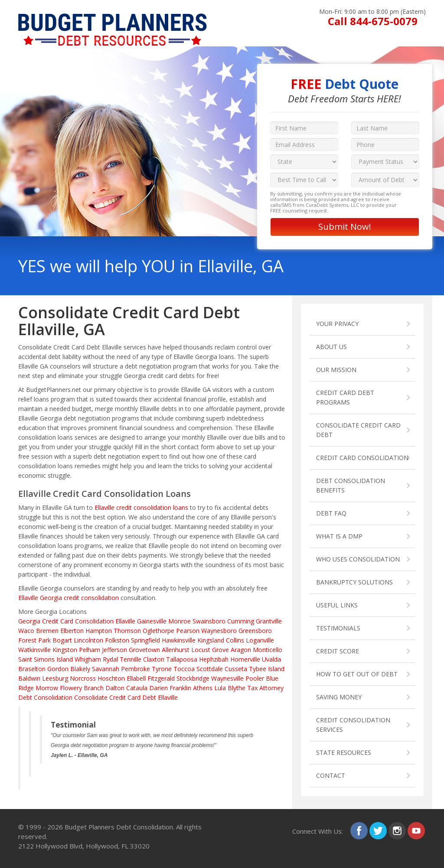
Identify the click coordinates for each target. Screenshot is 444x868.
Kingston (65, 650)
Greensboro (255, 631)
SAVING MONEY (339, 697)
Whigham (88, 659)
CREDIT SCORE (338, 651)
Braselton (32, 669)
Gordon (58, 669)
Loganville (260, 640)
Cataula (137, 688)
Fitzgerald (161, 678)
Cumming (241, 621)
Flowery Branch (82, 688)
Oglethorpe (158, 631)
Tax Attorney (265, 688)
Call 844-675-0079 (373, 21)
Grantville (269, 621)
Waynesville (227, 678)
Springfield (145, 640)
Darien (158, 688)
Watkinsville (34, 650)
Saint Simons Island (46, 659)
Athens (203, 688)
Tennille (131, 659)
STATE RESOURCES (344, 752)
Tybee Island (267, 669)
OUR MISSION (336, 370)
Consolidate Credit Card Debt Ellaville (126, 697)
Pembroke (135, 669)
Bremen (47, 631)
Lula (220, 688)
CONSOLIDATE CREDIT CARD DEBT (358, 430)
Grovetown (144, 650)
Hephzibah (214, 659)
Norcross (83, 678)
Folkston (117, 640)
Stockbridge (193, 678)
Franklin (180, 688)
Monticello (268, 650)
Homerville (245, 659)
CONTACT (331, 775)
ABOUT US (331, 347)
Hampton (99, 631)
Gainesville (152, 621)
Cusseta (236, 669)
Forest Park (34, 640)
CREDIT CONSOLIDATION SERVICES (353, 725)
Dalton (115, 688)
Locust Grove (210, 650)
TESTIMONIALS (338, 628)
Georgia (29, 621)
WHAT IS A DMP (339, 536)
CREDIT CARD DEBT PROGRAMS (345, 397)
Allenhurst (176, 650)
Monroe (180, 621)
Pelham (90, 650)
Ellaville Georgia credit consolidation (69, 598)
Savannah (106, 669)
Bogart (62, 640)
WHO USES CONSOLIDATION (358, 559)
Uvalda (271, 659)
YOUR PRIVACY (337, 324)
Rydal (110, 659)
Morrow (47, 688)
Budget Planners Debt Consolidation (119, 827)
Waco (26, 631)
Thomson (127, 631)
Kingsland (211, 640)
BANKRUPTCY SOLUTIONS (354, 582)
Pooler (255, 678)
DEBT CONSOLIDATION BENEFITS (351, 485)
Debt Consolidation (45, 697)
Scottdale (210, 669)
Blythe (237, 688)
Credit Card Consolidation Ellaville (89, 621)
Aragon (241, 650)
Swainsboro (209, 621)
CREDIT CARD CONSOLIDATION (362, 458)
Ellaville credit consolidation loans (141, 507)
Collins (235, 640)
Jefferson (114, 650)
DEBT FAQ (331, 513)
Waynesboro (219, 631)
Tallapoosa (182, 659)
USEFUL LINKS (337, 605)
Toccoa (184, 669)
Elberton (72, 631)
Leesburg (55, 678)
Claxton (154, 659)
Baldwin (29, 678)
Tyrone (162, 669)
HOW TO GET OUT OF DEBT (357, 674)
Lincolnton (88, 640)
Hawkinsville (179, 640)
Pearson (188, 631)
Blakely (80, 669)
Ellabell (136, 678)
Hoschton (111, 678)
